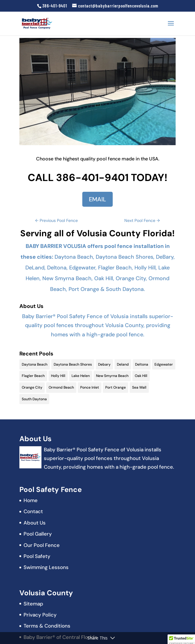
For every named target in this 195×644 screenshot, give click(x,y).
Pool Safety (37, 556)
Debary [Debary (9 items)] (104, 364)
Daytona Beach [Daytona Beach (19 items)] (35, 364)
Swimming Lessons (46, 567)
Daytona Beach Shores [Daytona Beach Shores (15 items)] (73, 364)
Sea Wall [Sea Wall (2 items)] (139, 387)
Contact (33, 511)
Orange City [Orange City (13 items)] (32, 387)
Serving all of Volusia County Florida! (97, 233)
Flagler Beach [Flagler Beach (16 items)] (33, 376)
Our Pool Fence (42, 545)
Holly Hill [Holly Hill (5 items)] (58, 376)
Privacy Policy (40, 615)
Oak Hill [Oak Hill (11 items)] (141, 376)
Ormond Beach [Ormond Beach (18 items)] (61, 387)
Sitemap (33, 604)
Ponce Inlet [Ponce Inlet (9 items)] (90, 387)
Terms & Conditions (47, 626)
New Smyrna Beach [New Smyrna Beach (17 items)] (112, 376)
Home (31, 500)
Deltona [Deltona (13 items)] (142, 364)
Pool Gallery (38, 534)
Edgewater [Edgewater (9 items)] (164, 364)
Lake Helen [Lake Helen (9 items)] (81, 376)
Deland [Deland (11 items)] (123, 364)
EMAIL (97, 199)
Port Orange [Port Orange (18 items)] (116, 387)
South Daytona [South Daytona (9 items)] (34, 399)
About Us (35, 523)
